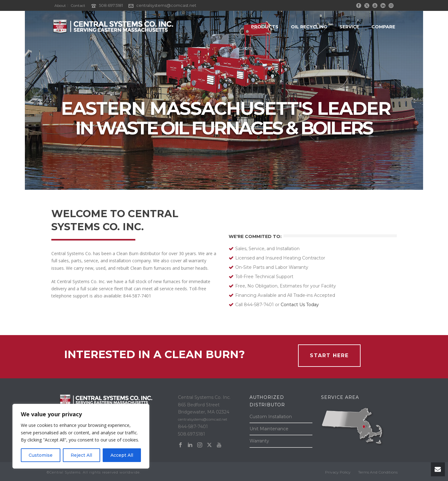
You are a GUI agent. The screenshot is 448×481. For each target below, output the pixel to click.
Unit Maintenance (269, 429)
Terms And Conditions (378, 472)
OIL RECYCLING (309, 27)
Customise (41, 455)
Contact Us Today (300, 305)
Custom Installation (271, 417)
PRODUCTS (265, 27)
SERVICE (349, 27)
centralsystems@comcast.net (166, 5)
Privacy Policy (338, 472)
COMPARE (383, 27)
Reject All (81, 455)
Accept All (122, 455)
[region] (81, 436)
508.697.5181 (111, 5)
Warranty (259, 441)
